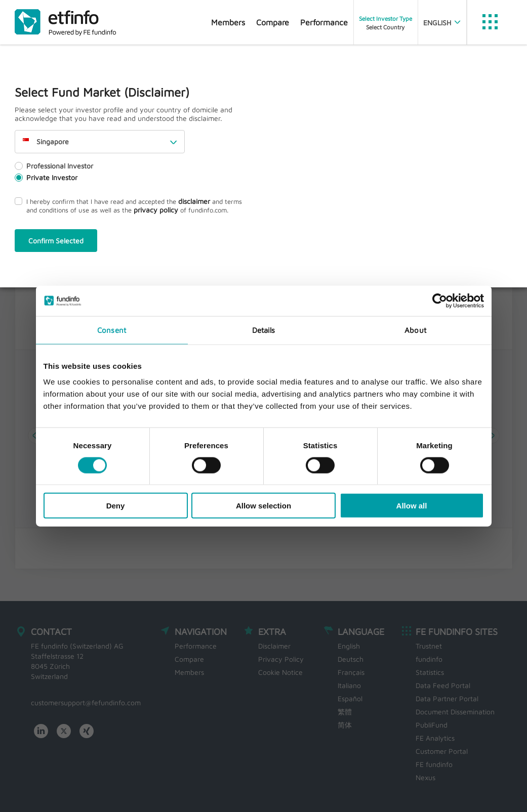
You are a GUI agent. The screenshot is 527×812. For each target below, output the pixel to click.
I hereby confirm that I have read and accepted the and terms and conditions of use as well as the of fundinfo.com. (128, 205)
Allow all (412, 506)
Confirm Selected (56, 241)
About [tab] (415, 330)
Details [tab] (264, 330)
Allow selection (263, 506)
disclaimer (194, 201)
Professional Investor (54, 166)
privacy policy (156, 210)
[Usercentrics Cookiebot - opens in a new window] (440, 301)
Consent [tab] (112, 330)
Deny (116, 506)
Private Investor (46, 177)
